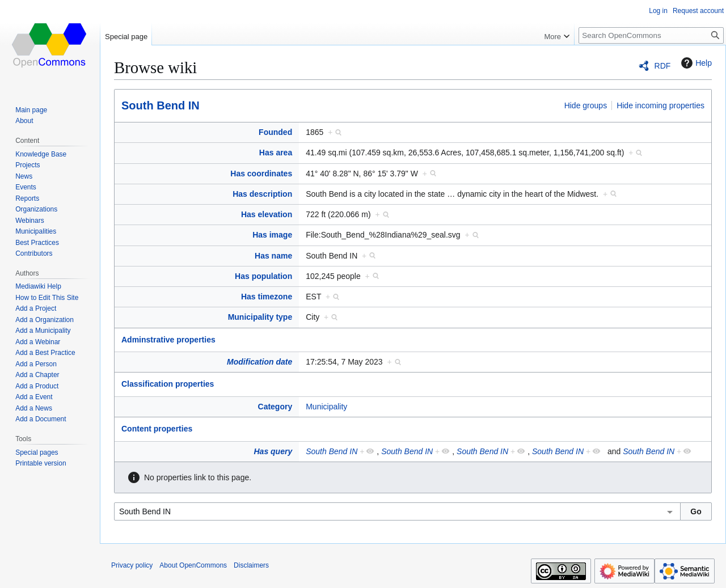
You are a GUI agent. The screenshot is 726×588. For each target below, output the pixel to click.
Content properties (157, 429)
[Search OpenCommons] (651, 35)
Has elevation (267, 214)
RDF (663, 66)
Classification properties (168, 384)
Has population (263, 276)
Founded (275, 132)
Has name (273, 256)
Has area (276, 153)
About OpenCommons (193, 565)
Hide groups (586, 105)
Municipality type (260, 317)
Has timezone (267, 297)
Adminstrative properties (168, 340)
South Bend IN (161, 105)
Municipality (326, 407)
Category (275, 407)
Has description (262, 194)
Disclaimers (251, 565)
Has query (273, 451)
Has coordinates (261, 174)
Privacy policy (132, 565)
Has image (272, 235)
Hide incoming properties (660, 105)
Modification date (259, 362)
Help (695, 63)
